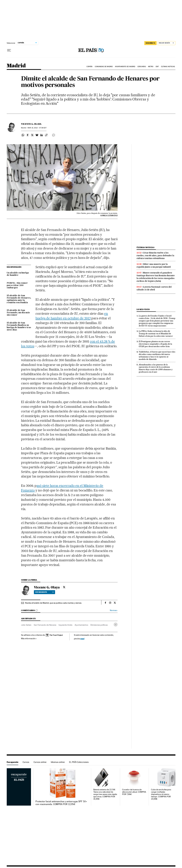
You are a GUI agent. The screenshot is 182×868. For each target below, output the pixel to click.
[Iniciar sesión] (166, 43)
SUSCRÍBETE (150, 43)
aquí (82, 639)
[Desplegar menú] (9, 50)
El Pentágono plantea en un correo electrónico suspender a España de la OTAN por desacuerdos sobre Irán (155, 344)
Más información (29, 638)
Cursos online (40, 762)
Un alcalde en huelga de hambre (18, 274)
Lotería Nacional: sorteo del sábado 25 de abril (154, 288)
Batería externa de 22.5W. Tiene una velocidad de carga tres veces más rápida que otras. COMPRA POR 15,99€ (105, 794)
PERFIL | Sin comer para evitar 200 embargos (17, 285)
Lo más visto (143, 309)
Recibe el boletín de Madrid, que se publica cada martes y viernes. (53, 603)
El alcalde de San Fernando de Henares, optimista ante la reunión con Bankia (19, 299)
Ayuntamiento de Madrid (125, 67)
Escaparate (12, 762)
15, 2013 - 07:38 (37, 128)
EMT (157, 67)
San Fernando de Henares (45, 625)
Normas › (114, 610)
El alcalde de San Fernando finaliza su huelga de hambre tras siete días (19, 326)
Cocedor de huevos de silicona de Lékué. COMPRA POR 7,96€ (134, 792)
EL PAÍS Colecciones (79, 762)
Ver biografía (44, 592)
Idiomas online (58, 762)
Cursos (26, 762)
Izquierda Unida (65, 625)
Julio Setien (26, 625)
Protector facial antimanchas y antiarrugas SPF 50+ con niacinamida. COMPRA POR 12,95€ (61, 803)
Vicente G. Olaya (31, 124)
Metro (151, 67)
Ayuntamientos (81, 625)
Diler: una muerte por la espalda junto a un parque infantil (154, 265)
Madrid (16, 66)
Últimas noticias (168, 67)
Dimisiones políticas (99, 625)
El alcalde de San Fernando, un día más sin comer (18, 313)
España (90, 67)
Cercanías (142, 67)
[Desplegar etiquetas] (116, 625)
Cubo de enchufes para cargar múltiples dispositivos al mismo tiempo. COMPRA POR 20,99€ (161, 794)
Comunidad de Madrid (104, 67)
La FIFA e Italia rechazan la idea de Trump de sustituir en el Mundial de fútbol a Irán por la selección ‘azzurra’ (156, 334)
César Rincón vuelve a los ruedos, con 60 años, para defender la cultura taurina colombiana (155, 256)
